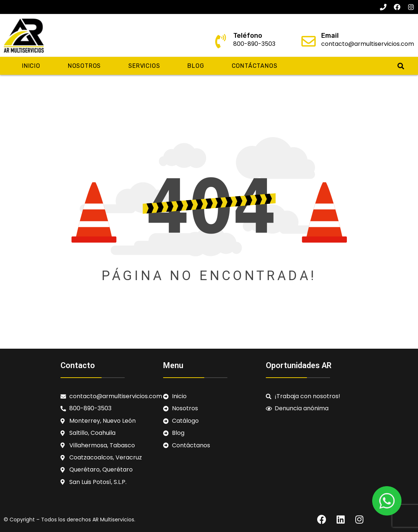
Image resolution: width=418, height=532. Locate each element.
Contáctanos (255, 66)
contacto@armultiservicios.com (368, 44)
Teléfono (248, 36)
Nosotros (84, 66)
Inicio (31, 66)
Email (330, 36)
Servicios (144, 66)
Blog (196, 66)
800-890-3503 (254, 44)
